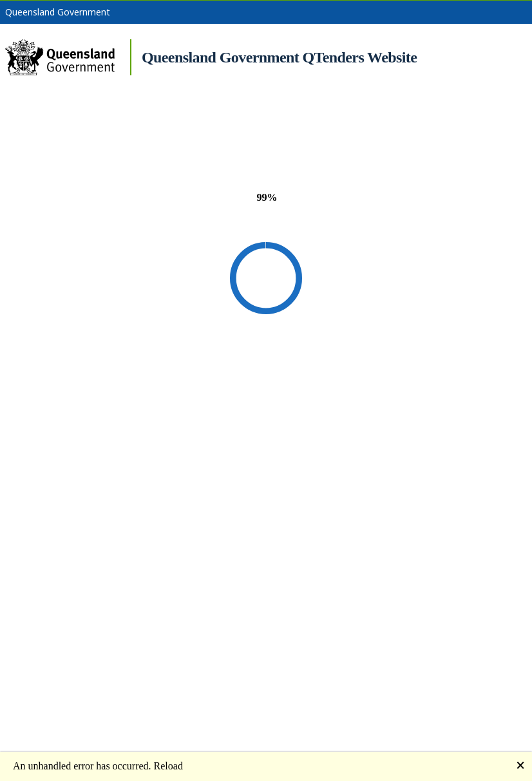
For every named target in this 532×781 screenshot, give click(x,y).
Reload (168, 766)
